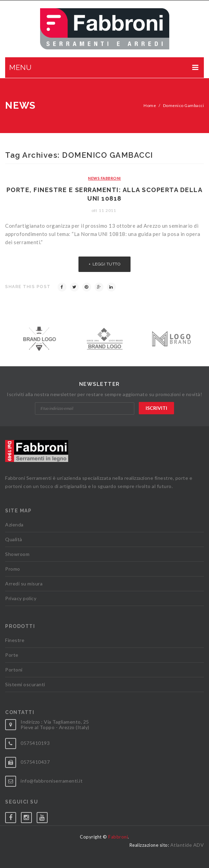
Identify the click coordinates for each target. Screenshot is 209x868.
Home (150, 105)
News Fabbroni (104, 178)
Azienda (14, 525)
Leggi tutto (107, 264)
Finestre (15, 640)
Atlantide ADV (187, 845)
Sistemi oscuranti (25, 684)
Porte (12, 655)
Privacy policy (21, 598)
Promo (13, 569)
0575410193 (35, 743)
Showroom (17, 554)
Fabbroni (118, 837)
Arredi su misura (24, 584)
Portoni (14, 670)
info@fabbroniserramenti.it (52, 781)
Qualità (14, 539)
